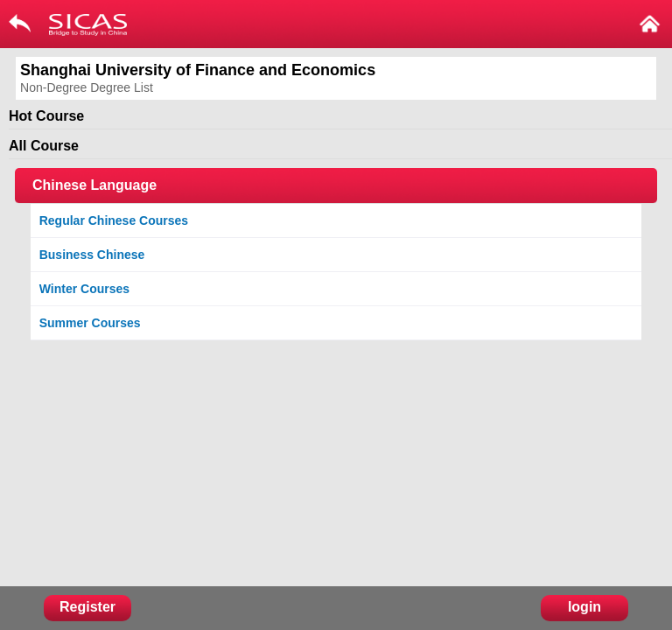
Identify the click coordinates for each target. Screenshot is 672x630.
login (584, 607)
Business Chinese (92, 255)
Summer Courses (90, 323)
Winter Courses (84, 289)
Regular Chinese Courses (114, 220)
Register (87, 607)
